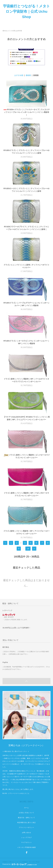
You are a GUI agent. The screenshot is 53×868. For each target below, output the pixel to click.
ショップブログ (27, 837)
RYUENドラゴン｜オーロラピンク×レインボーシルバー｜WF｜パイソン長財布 (27, 342)
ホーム (26, 808)
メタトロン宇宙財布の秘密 (26, 847)
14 (28, 549)
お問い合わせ (27, 833)
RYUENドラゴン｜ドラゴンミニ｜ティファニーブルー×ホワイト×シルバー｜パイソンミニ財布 (27, 152)
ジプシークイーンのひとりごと (19, 793)
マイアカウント (27, 842)
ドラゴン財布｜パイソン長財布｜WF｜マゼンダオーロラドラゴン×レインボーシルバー (26, 494)
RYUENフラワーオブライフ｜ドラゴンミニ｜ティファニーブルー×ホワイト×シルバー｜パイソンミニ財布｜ (27, 228)
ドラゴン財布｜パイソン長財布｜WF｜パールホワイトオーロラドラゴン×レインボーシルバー (26, 380)
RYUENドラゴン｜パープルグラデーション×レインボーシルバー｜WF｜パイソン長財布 (27, 304)
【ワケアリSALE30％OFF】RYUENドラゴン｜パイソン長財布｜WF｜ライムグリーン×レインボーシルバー (26, 418)
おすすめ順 (19, 75)
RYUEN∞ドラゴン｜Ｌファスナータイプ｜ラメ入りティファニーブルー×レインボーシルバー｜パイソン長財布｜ (26, 112)
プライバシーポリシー (26, 827)
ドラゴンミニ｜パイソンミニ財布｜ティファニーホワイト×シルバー (26, 266)
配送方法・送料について (26, 818)
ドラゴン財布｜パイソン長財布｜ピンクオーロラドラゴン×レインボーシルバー (27, 456)
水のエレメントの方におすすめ (12, 31)
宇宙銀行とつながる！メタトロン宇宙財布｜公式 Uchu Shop (26, 11)
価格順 (28, 75)
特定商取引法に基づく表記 (26, 822)
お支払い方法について (26, 813)
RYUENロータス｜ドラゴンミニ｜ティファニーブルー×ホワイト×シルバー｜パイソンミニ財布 (27, 190)
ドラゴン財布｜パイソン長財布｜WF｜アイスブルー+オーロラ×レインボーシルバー (26, 532)
